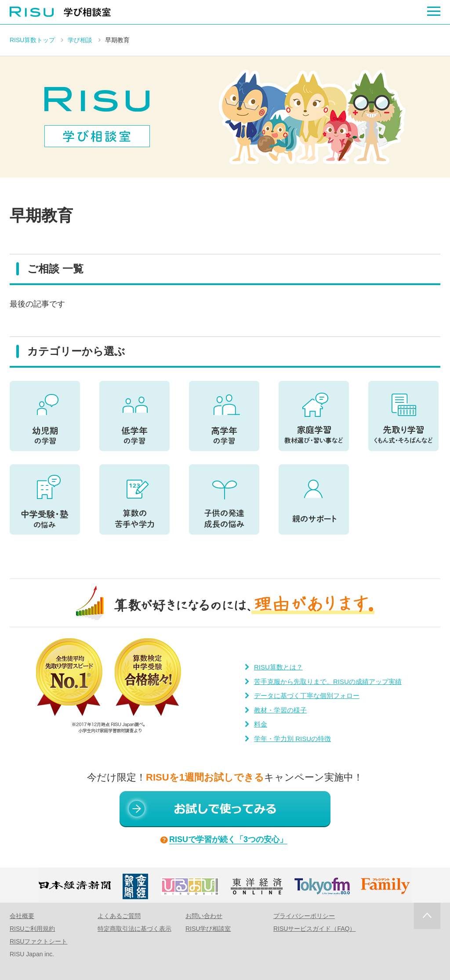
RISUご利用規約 (32, 929)
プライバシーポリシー (304, 916)
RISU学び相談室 (208, 929)
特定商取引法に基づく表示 (134, 929)
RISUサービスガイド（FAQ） (314, 929)
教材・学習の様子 (280, 710)
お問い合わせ (204, 916)
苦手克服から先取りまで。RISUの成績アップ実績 (328, 682)
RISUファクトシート (38, 941)
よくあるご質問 (119, 916)
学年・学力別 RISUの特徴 (292, 739)
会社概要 (22, 916)
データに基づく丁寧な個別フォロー (307, 696)
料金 (261, 724)
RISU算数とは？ (278, 667)
